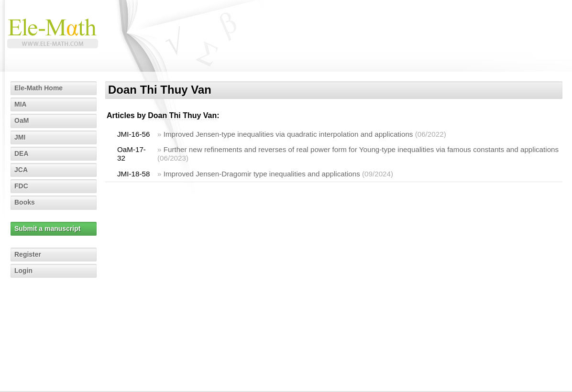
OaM (22, 120)
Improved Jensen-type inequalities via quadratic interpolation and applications (288, 134)
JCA (21, 170)
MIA (21, 104)
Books (25, 202)
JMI (20, 137)
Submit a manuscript (47, 229)
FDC (21, 186)
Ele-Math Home (38, 88)
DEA (22, 153)
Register (28, 254)
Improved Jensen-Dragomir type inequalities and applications (262, 174)
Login (23, 271)
